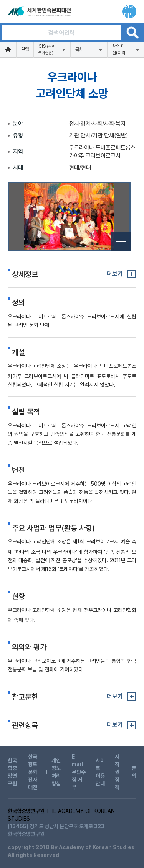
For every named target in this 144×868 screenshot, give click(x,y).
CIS (47, 49)
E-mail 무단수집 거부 (79, 772)
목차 (79, 49)
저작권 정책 (117, 772)
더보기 (115, 274)
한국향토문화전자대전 (33, 772)
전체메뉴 (129, 11)
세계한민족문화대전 (40, 11)
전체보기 (121, 242)
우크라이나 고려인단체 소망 (37, 366)
